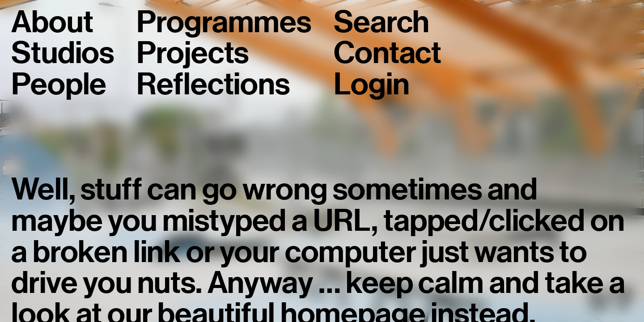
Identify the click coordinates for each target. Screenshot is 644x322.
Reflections (213, 85)
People (59, 85)
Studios (63, 53)
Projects (193, 53)
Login (371, 85)
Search (381, 22)
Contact (388, 53)
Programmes (224, 22)
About (52, 22)
